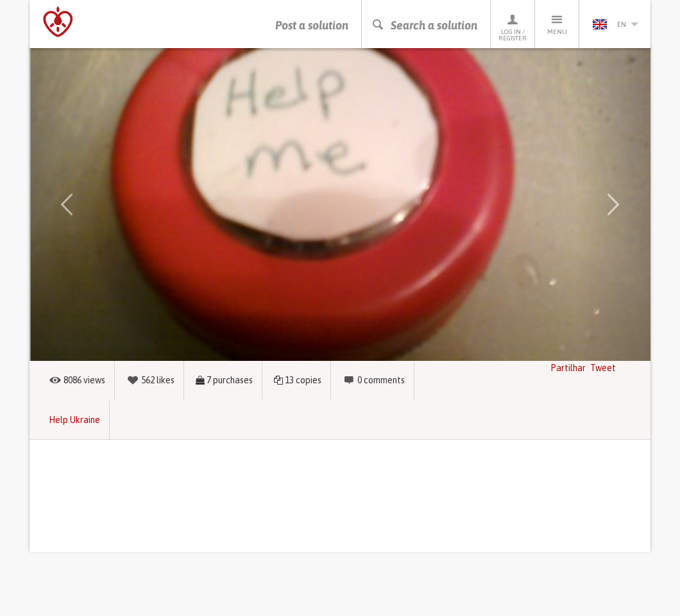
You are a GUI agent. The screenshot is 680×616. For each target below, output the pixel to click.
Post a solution (312, 25)
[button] (67, 204)
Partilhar (568, 368)
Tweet (603, 368)
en (615, 24)
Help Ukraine (74, 420)
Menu (557, 24)
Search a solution (424, 25)
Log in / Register (513, 27)
